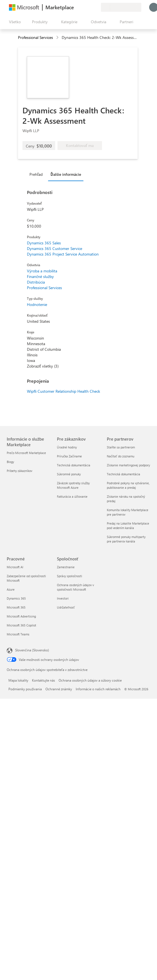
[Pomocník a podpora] (83, 7)
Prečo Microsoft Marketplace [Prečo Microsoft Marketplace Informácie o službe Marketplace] (26, 453)
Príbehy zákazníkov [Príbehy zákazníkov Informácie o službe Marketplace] (19, 471)
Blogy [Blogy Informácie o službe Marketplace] (10, 462)
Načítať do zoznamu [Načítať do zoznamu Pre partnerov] (121, 456)
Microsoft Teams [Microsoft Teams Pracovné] (18, 634)
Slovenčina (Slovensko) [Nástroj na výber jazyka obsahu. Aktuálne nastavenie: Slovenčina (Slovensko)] (32, 650)
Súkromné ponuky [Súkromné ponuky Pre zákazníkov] (69, 474)
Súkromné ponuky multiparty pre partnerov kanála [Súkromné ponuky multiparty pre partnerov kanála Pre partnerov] (126, 539)
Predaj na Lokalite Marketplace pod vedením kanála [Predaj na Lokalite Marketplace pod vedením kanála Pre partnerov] (128, 526)
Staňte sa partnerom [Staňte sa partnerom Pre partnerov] (121, 447)
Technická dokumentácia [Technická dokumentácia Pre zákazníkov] (74, 465)
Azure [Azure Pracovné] (11, 589)
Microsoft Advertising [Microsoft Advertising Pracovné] (21, 616)
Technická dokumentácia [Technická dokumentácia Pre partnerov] (123, 474)
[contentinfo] (58, 38)
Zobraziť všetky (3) (43, 366)
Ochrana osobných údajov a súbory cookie (90, 680)
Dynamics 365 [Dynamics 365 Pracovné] (16, 598)
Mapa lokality (18, 680)
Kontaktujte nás (43, 680)
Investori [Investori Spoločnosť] (63, 598)
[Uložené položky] (90, 7)
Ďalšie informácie (66, 174)
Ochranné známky (59, 689)
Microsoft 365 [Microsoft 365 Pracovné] (16, 607)
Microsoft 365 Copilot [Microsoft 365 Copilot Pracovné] (21, 625)
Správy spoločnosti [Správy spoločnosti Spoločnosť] (70, 576)
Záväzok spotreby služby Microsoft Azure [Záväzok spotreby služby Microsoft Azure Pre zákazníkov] (73, 485)
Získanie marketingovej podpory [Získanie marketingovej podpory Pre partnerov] (128, 465)
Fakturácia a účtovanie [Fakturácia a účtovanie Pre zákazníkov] (72, 496)
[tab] (37, 174)
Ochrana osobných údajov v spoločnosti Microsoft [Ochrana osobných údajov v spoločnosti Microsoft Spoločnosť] (75, 587)
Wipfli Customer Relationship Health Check (64, 391)
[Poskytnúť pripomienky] (76, 7)
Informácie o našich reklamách (98, 689)
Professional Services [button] (35, 37)
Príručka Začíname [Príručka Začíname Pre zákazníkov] (69, 456)
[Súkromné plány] (96, 7)
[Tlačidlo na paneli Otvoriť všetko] (14, 22)
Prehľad (36, 174)
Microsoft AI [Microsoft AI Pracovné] (15, 567)
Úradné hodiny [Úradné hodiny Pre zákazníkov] (67, 447)
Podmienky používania (25, 689)
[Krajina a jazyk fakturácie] (121, 7)
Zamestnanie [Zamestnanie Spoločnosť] (66, 567)
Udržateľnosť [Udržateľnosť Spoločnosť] (66, 607)
